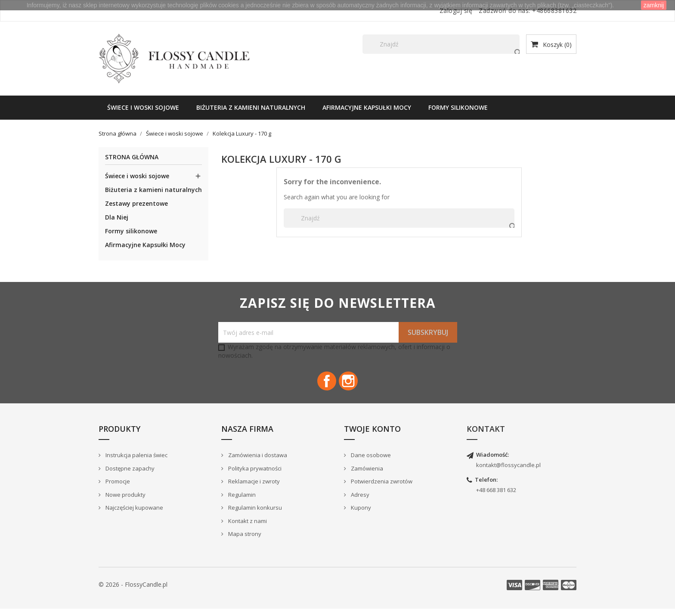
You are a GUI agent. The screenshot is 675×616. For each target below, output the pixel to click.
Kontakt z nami (247, 528)
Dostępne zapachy (129, 476)
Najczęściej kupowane (134, 515)
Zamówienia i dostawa (257, 462)
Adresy (359, 502)
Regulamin (241, 502)
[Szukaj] (441, 44)
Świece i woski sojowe (143, 107)
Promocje (117, 489)
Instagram (352, 385)
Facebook (323, 385)
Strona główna (132, 157)
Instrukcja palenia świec (136, 462)
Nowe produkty (125, 502)
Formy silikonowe (458, 107)
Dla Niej (117, 217)
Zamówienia (366, 476)
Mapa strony (244, 542)
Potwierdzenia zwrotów (381, 489)
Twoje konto (372, 436)
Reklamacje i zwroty (253, 489)
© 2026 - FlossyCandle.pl (133, 592)
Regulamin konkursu (254, 515)
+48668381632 (554, 11)
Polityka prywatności (254, 476)
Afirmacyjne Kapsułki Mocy (367, 107)
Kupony (360, 515)
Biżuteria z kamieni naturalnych (251, 107)
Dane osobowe (370, 462)
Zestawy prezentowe (136, 203)
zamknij (654, 5)
